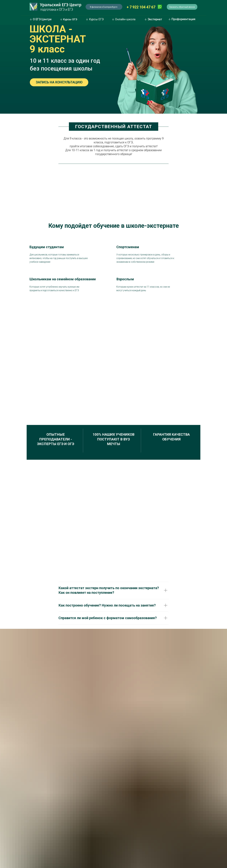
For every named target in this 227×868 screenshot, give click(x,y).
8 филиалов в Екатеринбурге (104, 7)
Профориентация (182, 19)
